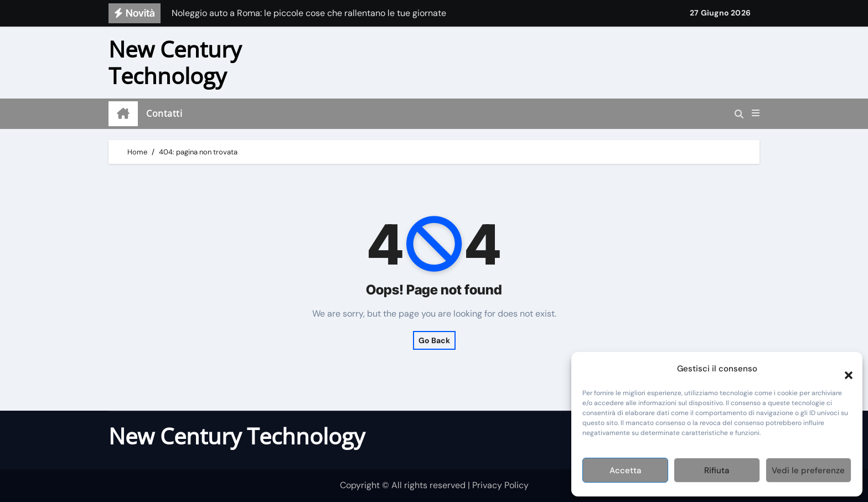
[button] (843, 369)
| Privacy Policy (498, 485)
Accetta (625, 470)
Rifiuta (717, 470)
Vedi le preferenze (808, 470)
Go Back (434, 340)
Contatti (164, 113)
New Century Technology (175, 62)
